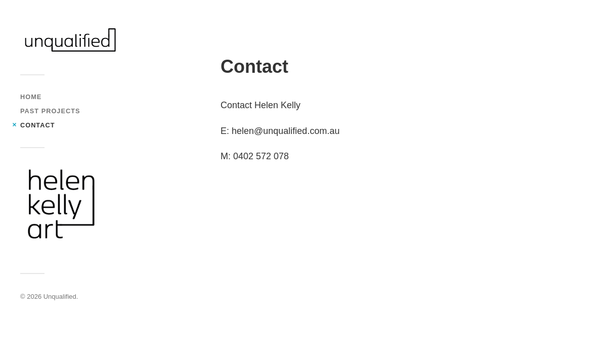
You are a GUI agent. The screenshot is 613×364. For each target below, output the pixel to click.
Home (31, 97)
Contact (37, 125)
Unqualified (60, 297)
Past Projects (50, 111)
